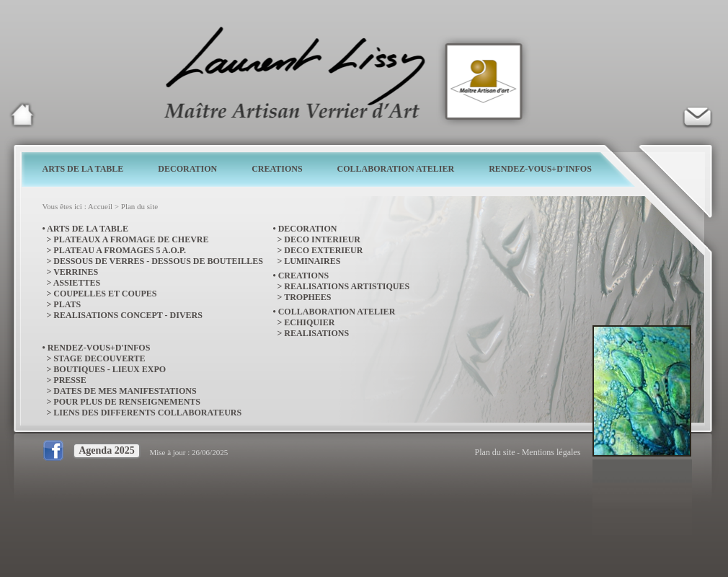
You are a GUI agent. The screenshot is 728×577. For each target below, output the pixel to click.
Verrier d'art (697, 115)
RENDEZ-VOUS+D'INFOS (540, 169)
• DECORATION (305, 229)
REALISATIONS (316, 333)
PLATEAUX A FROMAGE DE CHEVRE (131, 239)
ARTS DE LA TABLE (83, 169)
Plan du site (139, 206)
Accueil (100, 206)
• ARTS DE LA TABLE (85, 229)
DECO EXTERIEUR (323, 250)
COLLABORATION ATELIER (396, 169)
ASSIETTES (77, 283)
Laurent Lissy (22, 115)
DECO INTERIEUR (322, 239)
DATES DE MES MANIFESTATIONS (125, 391)
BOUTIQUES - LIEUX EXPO (110, 369)
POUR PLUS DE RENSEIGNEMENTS (127, 402)
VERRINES (76, 272)
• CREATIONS (301, 276)
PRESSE (70, 380)
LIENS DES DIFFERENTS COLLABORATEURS (147, 413)
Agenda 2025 (106, 450)
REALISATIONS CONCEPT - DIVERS (128, 315)
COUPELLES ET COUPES (105, 294)
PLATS (67, 304)
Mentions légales (551, 452)
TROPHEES (307, 297)
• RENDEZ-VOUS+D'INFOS (97, 348)
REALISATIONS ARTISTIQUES (347, 286)
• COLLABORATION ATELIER (334, 312)
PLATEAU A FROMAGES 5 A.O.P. (120, 250)
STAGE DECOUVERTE (99, 358)
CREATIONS (277, 169)
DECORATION (187, 169)
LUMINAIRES (312, 261)
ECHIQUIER (309, 322)
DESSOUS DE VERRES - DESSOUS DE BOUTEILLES (158, 261)
